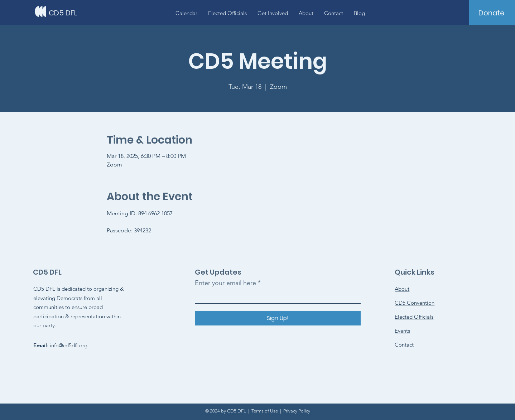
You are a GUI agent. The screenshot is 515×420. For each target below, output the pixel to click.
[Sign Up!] (278, 318)
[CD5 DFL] (81, 13)
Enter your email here (225, 283)
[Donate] (492, 13)
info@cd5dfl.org (69, 345)
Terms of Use (265, 411)
